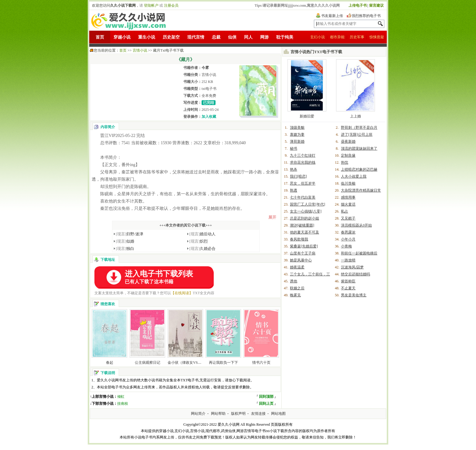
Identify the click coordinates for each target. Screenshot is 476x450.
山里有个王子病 (303, 253)
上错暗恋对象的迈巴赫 (359, 169)
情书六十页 (261, 363)
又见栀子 (348, 218)
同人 (248, 37)
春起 (110, 363)
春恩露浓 (348, 232)
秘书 (294, 148)
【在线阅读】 (182, 293)
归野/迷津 (130, 234)
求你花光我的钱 (303, 162)
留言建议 (376, 5)
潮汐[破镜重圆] (302, 225)
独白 (125, 249)
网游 (264, 37)
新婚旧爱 (307, 116)
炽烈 (199, 241)
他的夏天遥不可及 (304, 232)
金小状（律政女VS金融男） (190, 363)
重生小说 (147, 37)
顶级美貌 (297, 128)
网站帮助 (218, 414)
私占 (345, 211)
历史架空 (171, 37)
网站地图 (278, 414)
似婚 (125, 241)
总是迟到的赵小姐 (304, 218)
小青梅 (346, 246)
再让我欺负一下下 (223, 363)
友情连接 (258, 414)
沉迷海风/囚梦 (352, 267)
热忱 (345, 162)
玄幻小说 (318, 37)
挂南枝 (123, 404)
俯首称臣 (348, 281)
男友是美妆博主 (354, 295)
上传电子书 (358, 5)
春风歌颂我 (299, 239)
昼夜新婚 (348, 141)
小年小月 (348, 239)
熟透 (294, 190)
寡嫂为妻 (297, 135)
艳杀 (294, 169)
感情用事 (348, 197)
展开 (272, 217)
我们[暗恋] (298, 176)
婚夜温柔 (297, 267)
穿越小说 (122, 37)
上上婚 (355, 116)
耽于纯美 (285, 37)
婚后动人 (203, 234)
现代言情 (196, 37)
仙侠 (232, 37)
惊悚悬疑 (377, 37)
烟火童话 (348, 204)
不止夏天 (348, 288)
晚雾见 (295, 295)
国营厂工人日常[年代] (308, 204)
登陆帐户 (151, 5)
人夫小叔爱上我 (354, 176)
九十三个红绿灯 (303, 155)
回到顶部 (266, 397)
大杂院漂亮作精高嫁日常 (361, 190)
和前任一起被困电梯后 (359, 253)
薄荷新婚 (297, 141)
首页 (100, 37)
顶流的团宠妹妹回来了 (359, 148)
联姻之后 (297, 288)
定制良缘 (348, 155)
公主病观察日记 (148, 363)
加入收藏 (209, 117)
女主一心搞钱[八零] (306, 211)
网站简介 (198, 414)
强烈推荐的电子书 (366, 16)
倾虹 (121, 397)
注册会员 (171, 5)
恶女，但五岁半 (303, 183)
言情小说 (140, 50)
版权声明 (238, 414)
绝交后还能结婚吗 (355, 274)
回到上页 (266, 404)
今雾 (205, 68)
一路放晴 (348, 260)
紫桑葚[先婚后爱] (304, 246)
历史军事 (357, 37)
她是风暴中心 (301, 260)
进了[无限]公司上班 (357, 135)
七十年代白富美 (303, 197)
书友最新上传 (332, 16)
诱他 (294, 281)
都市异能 (337, 37)
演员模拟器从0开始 (356, 225)
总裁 (216, 37)
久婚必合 (203, 249)
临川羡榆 (348, 183)
